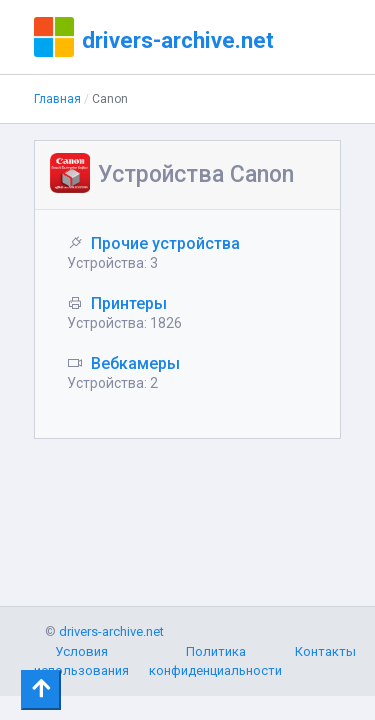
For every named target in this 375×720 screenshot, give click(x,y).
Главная (57, 99)
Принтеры (129, 303)
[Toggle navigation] (41, 690)
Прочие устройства (165, 243)
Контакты (325, 651)
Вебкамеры (135, 363)
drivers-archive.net (178, 40)
